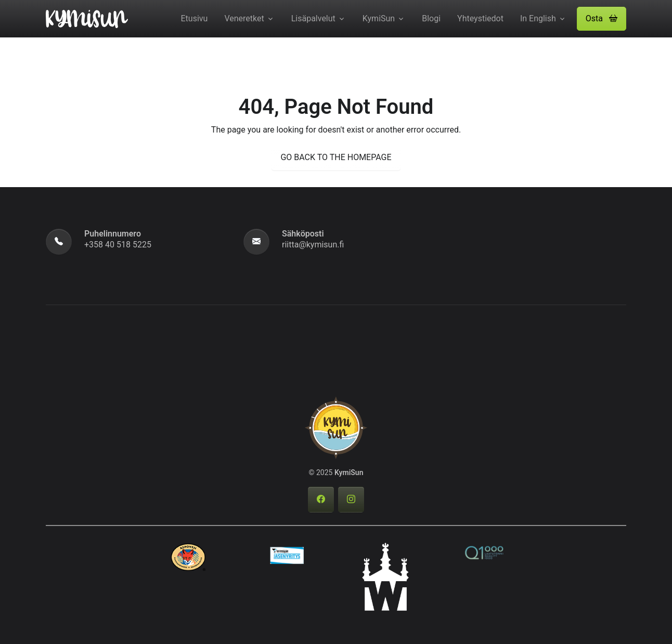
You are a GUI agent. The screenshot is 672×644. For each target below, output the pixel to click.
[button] (602, 19)
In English (538, 18)
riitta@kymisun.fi (313, 245)
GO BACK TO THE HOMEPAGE (336, 157)
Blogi (431, 18)
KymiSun (379, 18)
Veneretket (244, 18)
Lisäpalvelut (313, 18)
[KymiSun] (87, 18)
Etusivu (195, 18)
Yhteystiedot (480, 18)
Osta (602, 18)
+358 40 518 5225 (118, 245)
